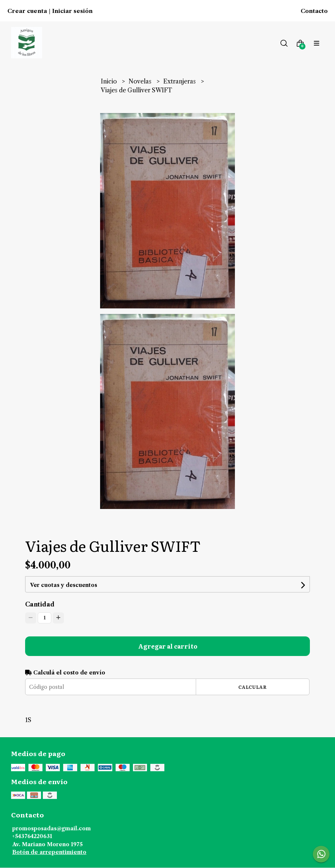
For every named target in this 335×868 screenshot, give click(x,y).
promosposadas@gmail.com (52, 828)
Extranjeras (180, 81)
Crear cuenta (27, 11)
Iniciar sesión (72, 11)
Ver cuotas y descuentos (64, 585)
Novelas (141, 81)
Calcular (252, 687)
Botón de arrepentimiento (49, 852)
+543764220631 (32, 836)
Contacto (314, 11)
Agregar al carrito (168, 646)
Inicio (110, 81)
